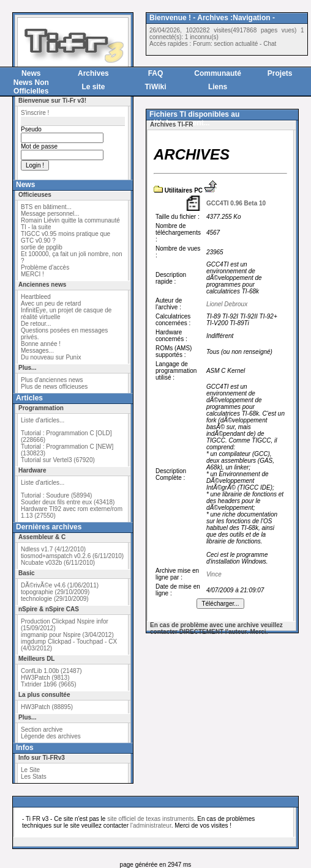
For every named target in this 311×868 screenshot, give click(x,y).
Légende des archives (51, 736)
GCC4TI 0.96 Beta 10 (236, 203)
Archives (93, 73)
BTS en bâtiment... (46, 207)
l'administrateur (151, 826)
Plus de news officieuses (54, 387)
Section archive (42, 730)
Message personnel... (50, 214)
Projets (280, 73)
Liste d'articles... (43, 420)
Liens (218, 87)
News (31, 73)
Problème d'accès (45, 267)
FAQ (156, 73)
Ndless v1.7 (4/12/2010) (53, 549)
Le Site (30, 770)
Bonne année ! (41, 344)
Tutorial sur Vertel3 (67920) (58, 460)
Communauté (218, 73)
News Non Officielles (31, 87)
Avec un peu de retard (51, 303)
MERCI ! (32, 274)
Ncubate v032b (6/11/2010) (58, 563)
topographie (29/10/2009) (55, 592)
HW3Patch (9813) (45, 678)
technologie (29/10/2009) (55, 599)
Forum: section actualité (225, 44)
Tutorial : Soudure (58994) (56, 495)
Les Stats (34, 777)
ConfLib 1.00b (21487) (51, 671)
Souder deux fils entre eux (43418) (68, 502)
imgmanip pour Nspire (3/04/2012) (67, 635)
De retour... (36, 324)
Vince (214, 574)
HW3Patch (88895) (47, 707)
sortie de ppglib (42, 247)
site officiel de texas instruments (151, 819)
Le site (93, 87)
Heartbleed (36, 297)
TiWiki (155, 87)
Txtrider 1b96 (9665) (49, 684)
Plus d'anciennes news (52, 380)
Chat (270, 44)
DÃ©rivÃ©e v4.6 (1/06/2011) (60, 585)
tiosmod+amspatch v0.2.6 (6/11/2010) (72, 556)
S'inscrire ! (35, 113)
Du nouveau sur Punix (51, 357)
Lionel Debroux (227, 304)
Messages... (37, 351)
